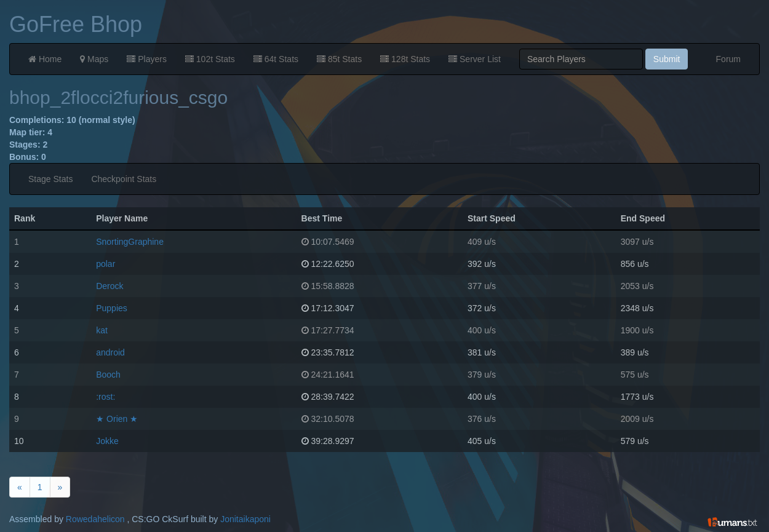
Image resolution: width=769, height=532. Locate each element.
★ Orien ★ (117, 419)
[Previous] (20, 487)
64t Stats (276, 59)
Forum (728, 59)
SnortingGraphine (130, 242)
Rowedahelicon (95, 519)
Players (147, 59)
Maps (94, 59)
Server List (475, 59)
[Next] (60, 487)
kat (102, 330)
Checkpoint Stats (124, 179)
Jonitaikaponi (245, 519)
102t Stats (210, 59)
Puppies (112, 308)
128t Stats (405, 59)
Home (45, 59)
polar (106, 264)
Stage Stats (50, 179)
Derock (110, 286)
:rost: (106, 397)
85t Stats (339, 59)
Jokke (107, 441)
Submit (667, 59)
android (110, 352)
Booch (108, 375)
